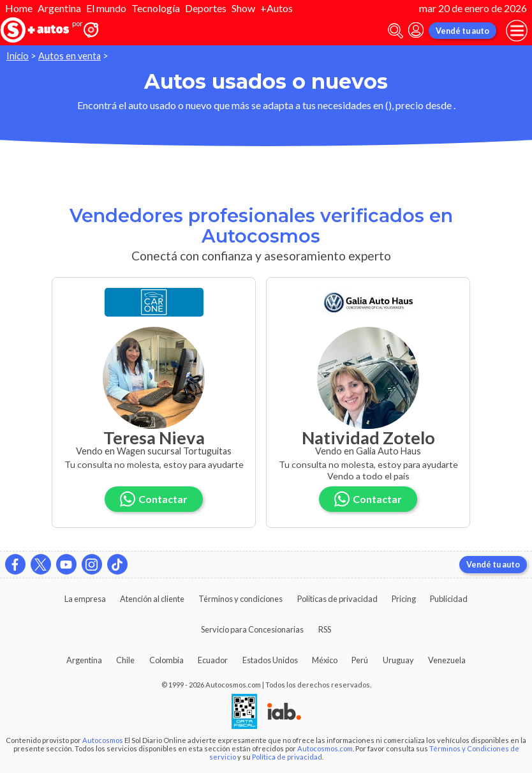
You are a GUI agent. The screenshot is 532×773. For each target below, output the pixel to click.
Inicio (18, 56)
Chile (125, 660)
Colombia (166, 660)
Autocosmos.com (325, 748)
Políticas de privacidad (337, 599)
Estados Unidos (270, 660)
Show (243, 8)
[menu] (517, 31)
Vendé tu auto (462, 31)
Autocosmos (103, 740)
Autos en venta (70, 56)
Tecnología (156, 8)
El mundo (106, 8)
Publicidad (449, 599)
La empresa (85, 599)
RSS (325, 629)
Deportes (206, 8)
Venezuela (447, 660)
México (325, 660)
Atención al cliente (152, 599)
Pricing (404, 599)
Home (19, 8)
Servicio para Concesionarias (252, 629)
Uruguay (398, 660)
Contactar (154, 499)
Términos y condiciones (240, 599)
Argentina (59, 8)
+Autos (277, 8)
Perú (360, 660)
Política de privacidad (287, 757)
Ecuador (213, 660)
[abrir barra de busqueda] (395, 31)
